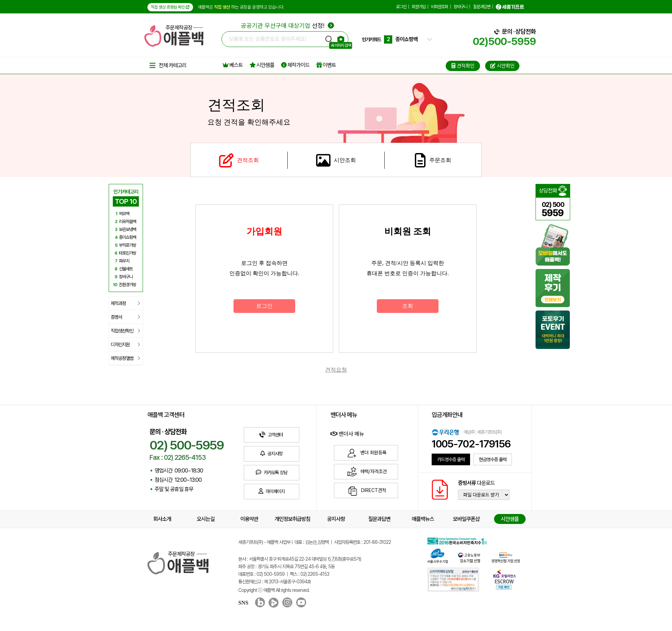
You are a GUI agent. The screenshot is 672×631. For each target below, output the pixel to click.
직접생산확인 (125, 331)
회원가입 (419, 7)
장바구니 (460, 7)
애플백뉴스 (423, 519)
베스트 (233, 65)
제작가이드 (295, 65)
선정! (287, 26)
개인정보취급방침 (292, 519)
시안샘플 (262, 65)
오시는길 (206, 519)
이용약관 (249, 519)
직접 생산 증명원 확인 (170, 7)
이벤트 (326, 65)
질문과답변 (482, 7)
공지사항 (336, 519)
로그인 (401, 7)
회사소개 (162, 519)
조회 (408, 306)
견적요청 (336, 370)
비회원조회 (440, 7)
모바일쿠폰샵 (466, 519)
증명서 (125, 317)
